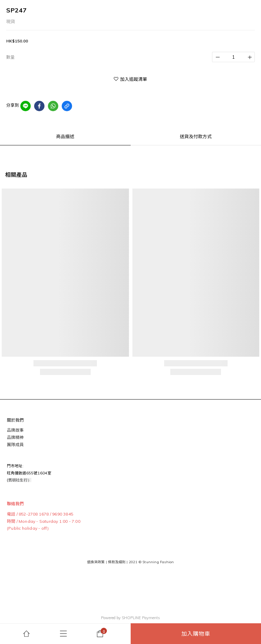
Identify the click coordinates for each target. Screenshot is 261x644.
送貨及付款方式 (196, 136)
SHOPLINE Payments (141, 618)
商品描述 (65, 136)
